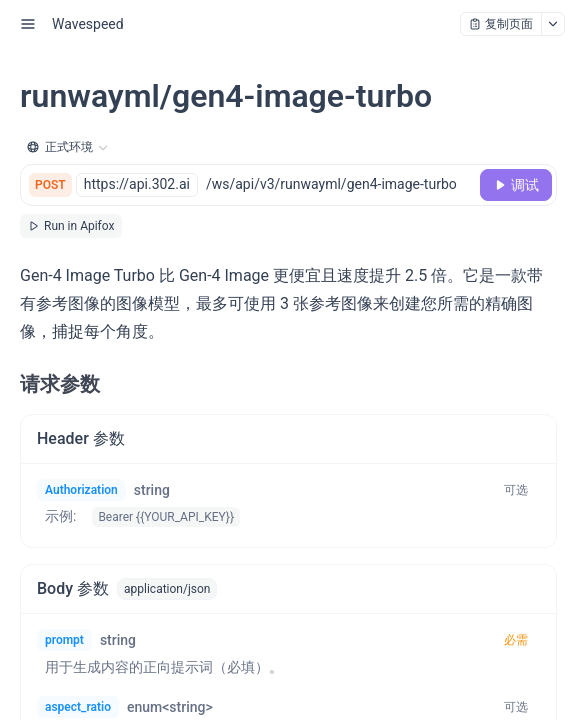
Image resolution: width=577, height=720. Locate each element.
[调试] (516, 185)
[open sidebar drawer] (28, 24)
